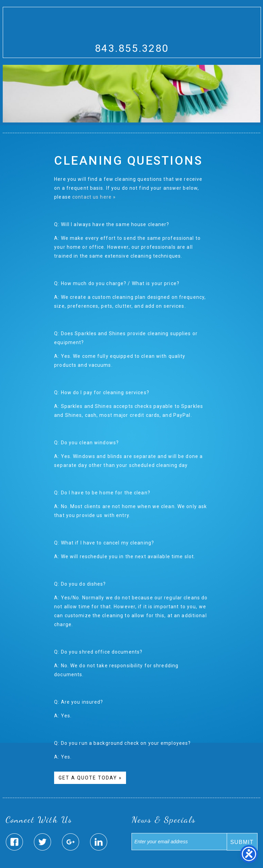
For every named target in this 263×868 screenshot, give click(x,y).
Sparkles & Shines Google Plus (71, 842)
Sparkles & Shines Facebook (14, 842)
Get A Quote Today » (90, 778)
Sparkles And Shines (132, 29)
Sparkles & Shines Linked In (99, 842)
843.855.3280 (132, 48)
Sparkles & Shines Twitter (42, 842)
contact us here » (94, 197)
